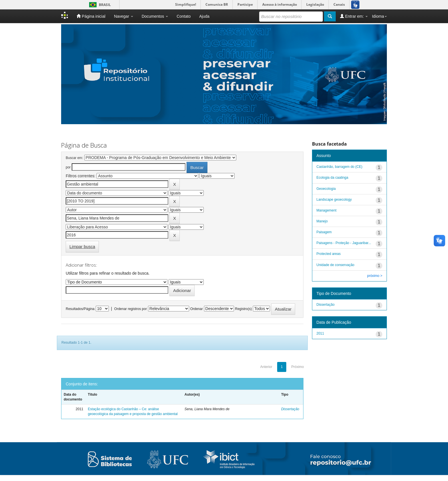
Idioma (379, 16)
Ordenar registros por (131, 309)
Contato (184, 16)
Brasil (99, 5)
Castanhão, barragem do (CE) (340, 167)
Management (327, 210)
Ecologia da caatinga (332, 178)
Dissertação (290, 409)
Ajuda (204, 16)
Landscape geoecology (334, 200)
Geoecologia (326, 189)
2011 (320, 333)
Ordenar (197, 309)
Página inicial (91, 16)
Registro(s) (243, 309)
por (68, 167)
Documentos (155, 16)
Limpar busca (82, 246)
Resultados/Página (80, 309)
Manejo (322, 221)
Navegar (124, 16)
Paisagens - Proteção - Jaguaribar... (344, 243)
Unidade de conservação (336, 265)
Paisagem (324, 232)
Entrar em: (354, 16)
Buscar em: (74, 158)
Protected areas (329, 254)
